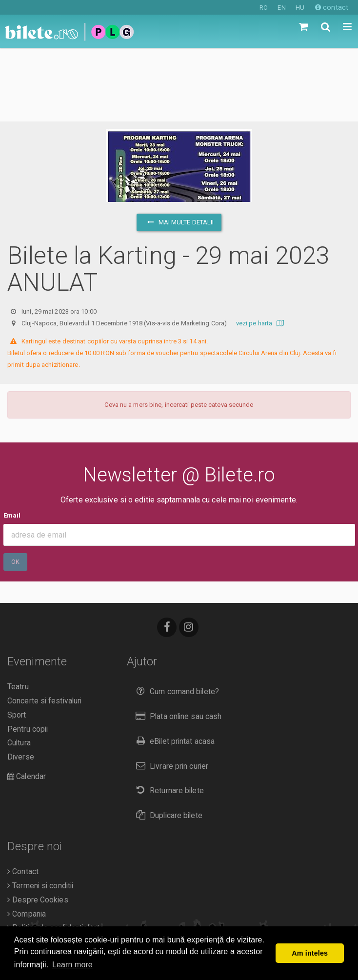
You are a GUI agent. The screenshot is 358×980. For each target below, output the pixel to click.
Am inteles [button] (310, 953)
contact (332, 7)
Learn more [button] (72, 965)
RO (264, 8)
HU (300, 8)
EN (281, 8)
